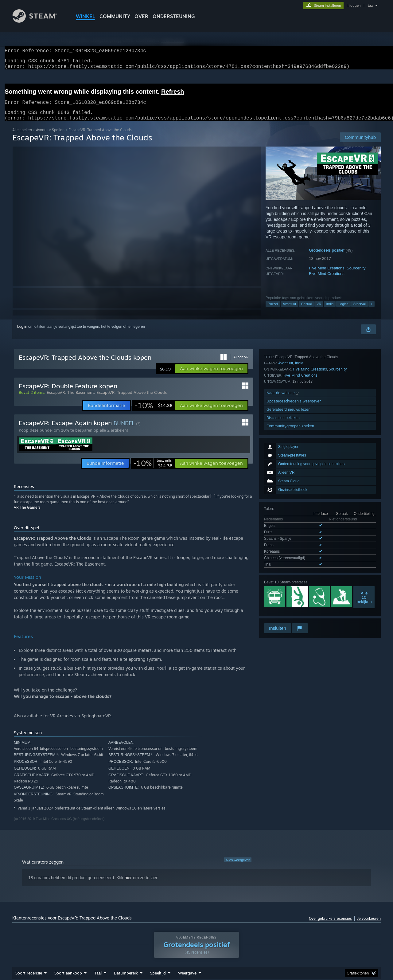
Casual (306, 311)
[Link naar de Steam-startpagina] (39, 21)
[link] (154, 413)
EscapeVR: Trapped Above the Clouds (132, 400)
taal (371, 6)
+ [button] (372, 311)
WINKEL (86, 16)
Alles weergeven (238, 867)
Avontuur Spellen (50, 137)
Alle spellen (22, 137)
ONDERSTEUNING (174, 16)
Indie (330, 311)
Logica (343, 311)
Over (141, 16)
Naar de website (283, 567)
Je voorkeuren (369, 926)
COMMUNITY (115, 16)
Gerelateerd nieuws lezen (288, 584)
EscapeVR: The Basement (70, 400)
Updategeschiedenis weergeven (294, 576)
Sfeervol (360, 311)
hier (128, 885)
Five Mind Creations (327, 275)
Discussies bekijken (283, 592)
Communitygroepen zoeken (290, 600)
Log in (22, 334)
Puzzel (273, 311)
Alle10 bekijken (364, 502)
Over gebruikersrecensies (330, 926)
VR (319, 311)
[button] (211, 376)
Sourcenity (356, 275)
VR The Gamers (27, 515)
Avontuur (290, 311)
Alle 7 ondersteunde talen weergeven (294, 471)
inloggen (354, 6)
